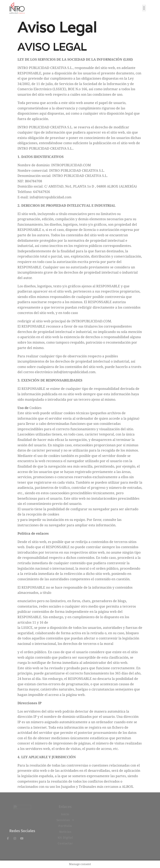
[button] (144, 8)
